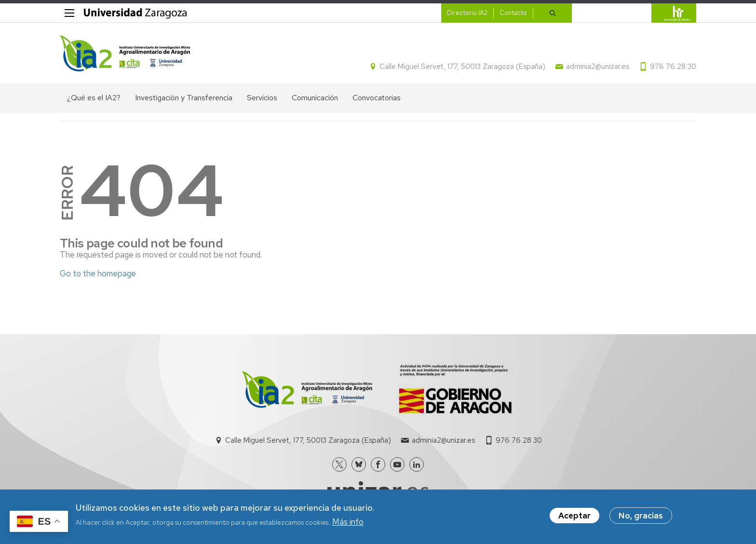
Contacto (513, 13)
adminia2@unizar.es (598, 67)
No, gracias (641, 518)
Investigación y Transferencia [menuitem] (184, 98)
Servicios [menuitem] (262, 98)
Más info (348, 524)
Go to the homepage (98, 273)
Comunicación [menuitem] (315, 98)
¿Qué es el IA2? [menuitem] (94, 98)
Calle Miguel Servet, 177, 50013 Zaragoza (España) (462, 67)
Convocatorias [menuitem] (377, 98)
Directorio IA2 (467, 13)
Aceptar (574, 518)
